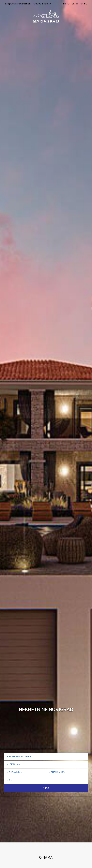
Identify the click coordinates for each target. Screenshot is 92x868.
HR (65, 4)
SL (85, 4)
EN (69, 4)
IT (77, 4)
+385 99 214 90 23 (42, 4)
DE (73, 4)
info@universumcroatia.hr (18, 4)
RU (81, 4)
